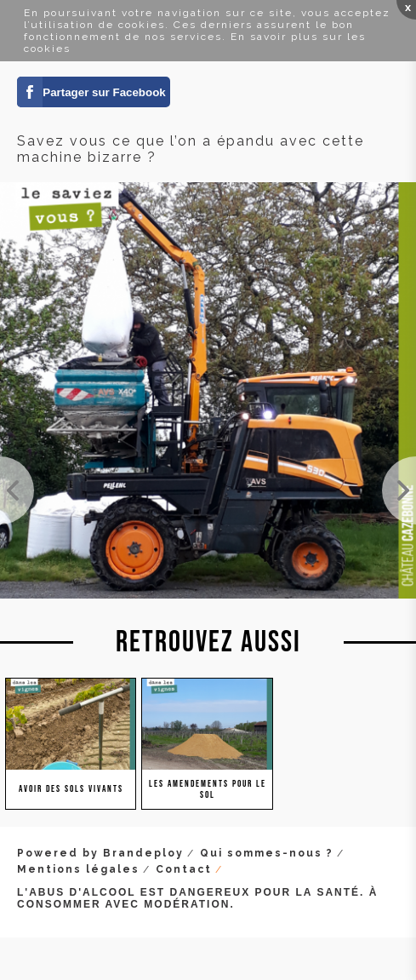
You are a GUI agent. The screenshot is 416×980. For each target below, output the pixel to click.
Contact (184, 869)
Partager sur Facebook (104, 92)
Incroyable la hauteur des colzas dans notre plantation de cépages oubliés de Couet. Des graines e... (399, 490)
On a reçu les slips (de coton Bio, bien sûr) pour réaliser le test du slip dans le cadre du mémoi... (17, 490)
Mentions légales (78, 869)
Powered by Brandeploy (100, 853)
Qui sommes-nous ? (267, 853)
